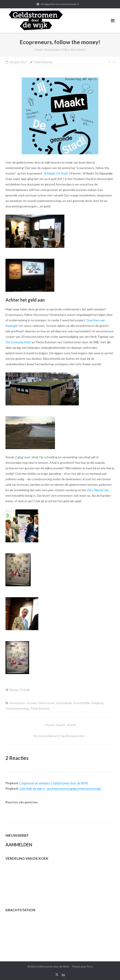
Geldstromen (46, 703)
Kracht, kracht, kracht (61, 725)
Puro (90, 967)
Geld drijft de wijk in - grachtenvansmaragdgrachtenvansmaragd (60, 789)
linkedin (63, 975)
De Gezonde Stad (18, 342)
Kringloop (98, 703)
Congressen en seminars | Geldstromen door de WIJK (54, 783)
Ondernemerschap (17, 708)
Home (38, 50)
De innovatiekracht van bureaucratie (59, 736)
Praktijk (25, 690)
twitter (57, 975)
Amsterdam (17, 703)
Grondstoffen (82, 703)
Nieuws (14, 690)
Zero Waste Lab (98, 490)
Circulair (31, 703)
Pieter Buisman (43, 62)
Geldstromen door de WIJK (53, 967)
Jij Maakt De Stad (56, 173)
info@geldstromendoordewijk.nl (60, 4)
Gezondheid (64, 703)
